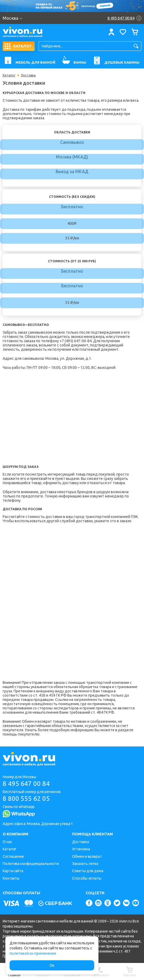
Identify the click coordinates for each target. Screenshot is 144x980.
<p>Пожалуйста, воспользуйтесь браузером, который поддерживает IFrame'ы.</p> (45, 601)
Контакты (11, 878)
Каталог (9, 75)
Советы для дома (88, 871)
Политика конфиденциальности (31, 864)
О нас (7, 842)
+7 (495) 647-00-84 (76, 341)
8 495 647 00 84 (26, 784)
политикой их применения (33, 953)
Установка (81, 849)
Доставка (80, 842)
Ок (52, 965)
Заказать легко (85, 864)
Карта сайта (13, 871)
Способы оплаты (87, 878)
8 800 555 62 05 (26, 799)
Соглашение (13, 856)
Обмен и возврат (87, 856)
